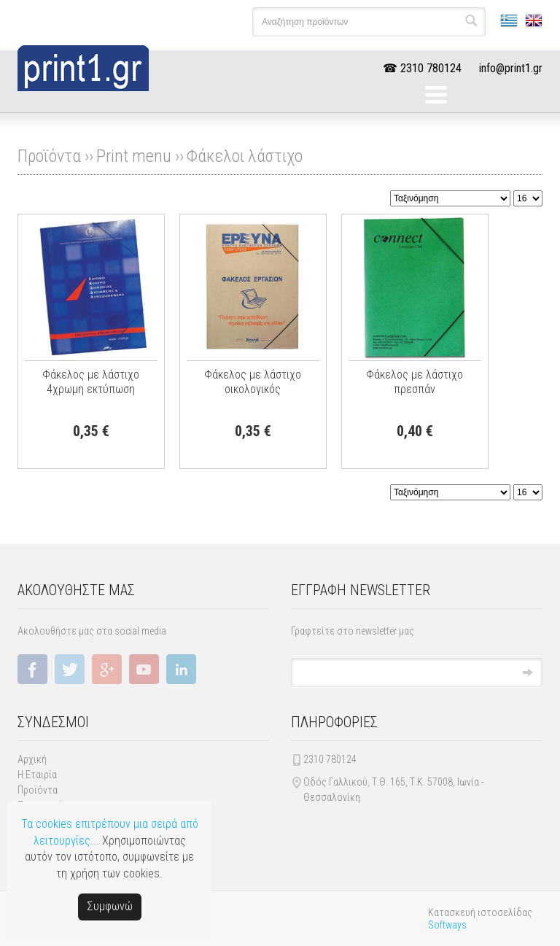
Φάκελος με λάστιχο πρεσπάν (415, 382)
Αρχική (32, 759)
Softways (447, 925)
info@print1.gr (511, 68)
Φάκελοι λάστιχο (245, 156)
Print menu (134, 156)
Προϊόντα (38, 790)
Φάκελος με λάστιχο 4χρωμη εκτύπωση (91, 382)
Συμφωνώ (110, 906)
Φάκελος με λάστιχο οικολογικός (253, 382)
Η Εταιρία (37, 775)
